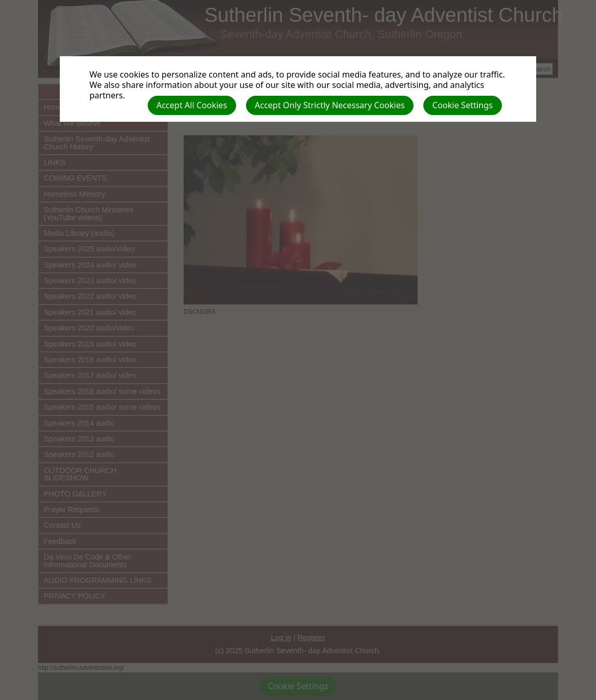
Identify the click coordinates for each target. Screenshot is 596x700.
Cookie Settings (462, 105)
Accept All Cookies (192, 105)
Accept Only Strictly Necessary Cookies (330, 105)
